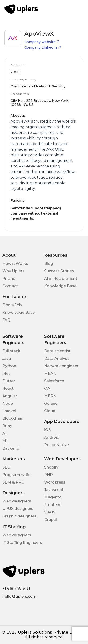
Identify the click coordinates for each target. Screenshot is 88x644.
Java (7, 358)
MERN (50, 396)
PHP (48, 475)
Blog (49, 264)
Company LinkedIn (43, 47)
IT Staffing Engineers (22, 543)
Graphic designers (19, 516)
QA (47, 388)
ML (5, 441)
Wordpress (55, 482)
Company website (42, 42)
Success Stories (59, 271)
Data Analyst (56, 358)
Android (52, 437)
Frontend (53, 505)
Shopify (51, 467)
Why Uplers (13, 271)
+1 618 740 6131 (16, 588)
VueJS (50, 512)
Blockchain (13, 418)
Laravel (9, 411)
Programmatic (16, 475)
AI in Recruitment (61, 278)
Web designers (17, 501)
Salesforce (54, 381)
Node (8, 403)
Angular (10, 396)
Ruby (7, 426)
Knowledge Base (60, 286)
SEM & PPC (13, 482)
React (8, 388)
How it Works (15, 264)
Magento (53, 497)
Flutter (9, 381)
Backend (11, 448)
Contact (10, 286)
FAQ (6, 320)
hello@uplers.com (19, 596)
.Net (6, 373)
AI (4, 433)
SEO (6, 467)
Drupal (50, 520)
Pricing (9, 278)
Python (9, 366)
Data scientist (57, 351)
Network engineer (61, 366)
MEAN (50, 373)
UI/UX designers (18, 509)
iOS (47, 430)
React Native (56, 445)
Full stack (11, 351)
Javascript (54, 490)
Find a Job (12, 305)
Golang (51, 403)
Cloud (50, 411)
